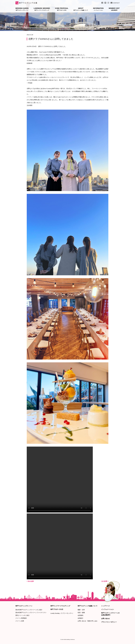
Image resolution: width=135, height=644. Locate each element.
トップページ (105, 606)
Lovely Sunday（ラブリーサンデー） (62, 613)
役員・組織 (81, 613)
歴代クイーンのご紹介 (23, 615)
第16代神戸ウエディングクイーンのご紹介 (29, 610)
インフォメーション (108, 609)
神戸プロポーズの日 (57, 609)
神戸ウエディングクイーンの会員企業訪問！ (110, 614)
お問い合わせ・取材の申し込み (88, 621)
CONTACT (115, 3)
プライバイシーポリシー (109, 622)
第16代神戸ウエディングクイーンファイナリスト (31, 613)
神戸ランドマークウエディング (60, 606)
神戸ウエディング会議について (88, 606)
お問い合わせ (105, 618)
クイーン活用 (20, 621)
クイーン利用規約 (21, 618)
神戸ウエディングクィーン (24, 606)
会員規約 (80, 615)
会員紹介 (80, 618)
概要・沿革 (81, 610)
